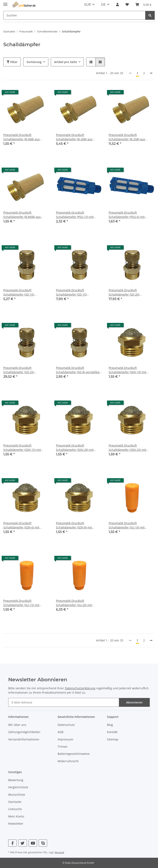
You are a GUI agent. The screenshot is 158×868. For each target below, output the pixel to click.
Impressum (65, 739)
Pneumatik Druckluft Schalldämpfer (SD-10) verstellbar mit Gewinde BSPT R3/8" (24, 292)
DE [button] (103, 5)
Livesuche (15, 809)
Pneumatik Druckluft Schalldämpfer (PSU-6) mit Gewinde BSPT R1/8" (127, 215)
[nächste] (151, 73)
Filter (12, 62)
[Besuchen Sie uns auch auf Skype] (43, 843)
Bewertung (16, 780)
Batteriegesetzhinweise (74, 754)
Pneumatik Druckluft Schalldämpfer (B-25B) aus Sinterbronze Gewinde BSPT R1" (131, 137)
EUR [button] (88, 5)
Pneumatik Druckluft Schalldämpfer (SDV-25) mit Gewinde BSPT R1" (127, 448)
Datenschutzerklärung (80, 688)
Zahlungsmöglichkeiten (24, 732)
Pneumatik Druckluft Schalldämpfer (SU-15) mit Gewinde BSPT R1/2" (21, 603)
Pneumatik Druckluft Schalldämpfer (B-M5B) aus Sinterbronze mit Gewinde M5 (24, 215)
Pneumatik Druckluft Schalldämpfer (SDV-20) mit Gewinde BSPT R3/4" (75, 448)
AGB (60, 732)
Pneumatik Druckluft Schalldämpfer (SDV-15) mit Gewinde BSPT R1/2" (22, 448)
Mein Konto (16, 816)
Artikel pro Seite (66, 62)
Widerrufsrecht (68, 761)
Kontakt (112, 732)
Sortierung (34, 62)
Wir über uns (17, 725)
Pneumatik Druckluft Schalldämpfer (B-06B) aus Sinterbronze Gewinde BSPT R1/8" (23, 137)
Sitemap (113, 739)
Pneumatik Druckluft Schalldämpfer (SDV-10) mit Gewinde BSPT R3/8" (127, 370)
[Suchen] (150, 15)
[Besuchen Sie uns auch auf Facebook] (12, 843)
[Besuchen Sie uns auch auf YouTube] (33, 843)
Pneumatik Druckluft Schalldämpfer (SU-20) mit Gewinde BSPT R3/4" (74, 603)
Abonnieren (134, 702)
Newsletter (16, 824)
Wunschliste (17, 795)
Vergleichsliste (18, 787)
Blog (110, 725)
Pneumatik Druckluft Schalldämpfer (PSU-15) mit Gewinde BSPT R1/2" (75, 215)
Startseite (15, 802)
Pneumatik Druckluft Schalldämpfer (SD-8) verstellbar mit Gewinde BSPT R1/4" (78, 370)
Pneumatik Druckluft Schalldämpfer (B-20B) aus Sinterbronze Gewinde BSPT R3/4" (75, 137)
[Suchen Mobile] (74, 15)
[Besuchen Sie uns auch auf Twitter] (23, 843)
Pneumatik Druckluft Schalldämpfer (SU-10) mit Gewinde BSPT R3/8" (127, 525)
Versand (59, 852)
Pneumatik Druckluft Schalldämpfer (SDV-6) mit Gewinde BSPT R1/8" (21, 525)
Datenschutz (66, 725)
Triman (63, 747)
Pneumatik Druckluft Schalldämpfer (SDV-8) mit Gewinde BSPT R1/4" (74, 525)
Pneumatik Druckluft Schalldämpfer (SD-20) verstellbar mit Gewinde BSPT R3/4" (129, 292)
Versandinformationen (24, 739)
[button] (117, 5)
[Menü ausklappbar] (5, 3)
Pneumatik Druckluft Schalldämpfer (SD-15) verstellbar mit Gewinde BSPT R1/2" (76, 292)
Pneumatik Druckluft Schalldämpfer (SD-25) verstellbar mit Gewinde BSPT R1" (24, 370)
